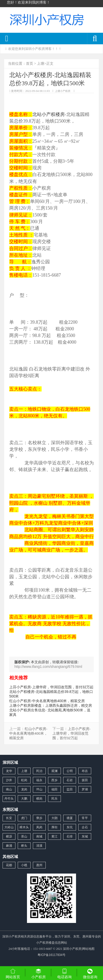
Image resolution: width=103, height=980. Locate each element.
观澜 (54, 771)
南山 (9, 789)
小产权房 (39, 974)
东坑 (70, 827)
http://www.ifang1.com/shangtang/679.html (48, 667)
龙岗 (24, 789)
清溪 (39, 846)
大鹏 (24, 799)
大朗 (54, 818)
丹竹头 (9, 799)
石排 (70, 836)
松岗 (24, 780)
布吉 (85, 771)
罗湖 (85, 789)
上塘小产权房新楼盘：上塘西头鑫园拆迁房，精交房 (51, 705)
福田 (54, 789)
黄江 (54, 836)
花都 (9, 865)
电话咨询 (64, 974)
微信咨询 (90, 974)
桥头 (24, 846)
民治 (39, 771)
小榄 (24, 865)
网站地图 (88, 949)
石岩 (70, 780)
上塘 (41, 63)
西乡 (54, 780)
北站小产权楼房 (49, 114)
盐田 (70, 789)
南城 (39, 836)
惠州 (39, 865)
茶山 (24, 836)
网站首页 (13, 974)
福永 (39, 780)
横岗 (39, 799)
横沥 (9, 836)
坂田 (85, 780)
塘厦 (70, 818)
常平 (85, 818)
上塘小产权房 (63, 91)
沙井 (9, 780)
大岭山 (9, 827)
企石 (85, 827)
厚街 (54, 827)
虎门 (24, 818)
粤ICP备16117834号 (51, 955)
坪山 (39, 789)
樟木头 (24, 827)
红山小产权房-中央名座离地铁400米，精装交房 (47, 701)
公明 (70, 771)
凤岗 (39, 827)
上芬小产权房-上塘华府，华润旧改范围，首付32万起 (51, 687)
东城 (85, 836)
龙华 (9, 771)
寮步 (39, 818)
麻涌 (9, 846)
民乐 (54, 799)
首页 (30, 63)
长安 (9, 818)
